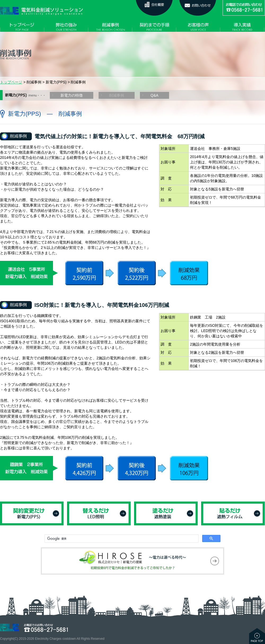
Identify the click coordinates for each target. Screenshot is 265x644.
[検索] (121, 539)
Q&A (154, 95)
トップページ (11, 82)
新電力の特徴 (72, 95)
